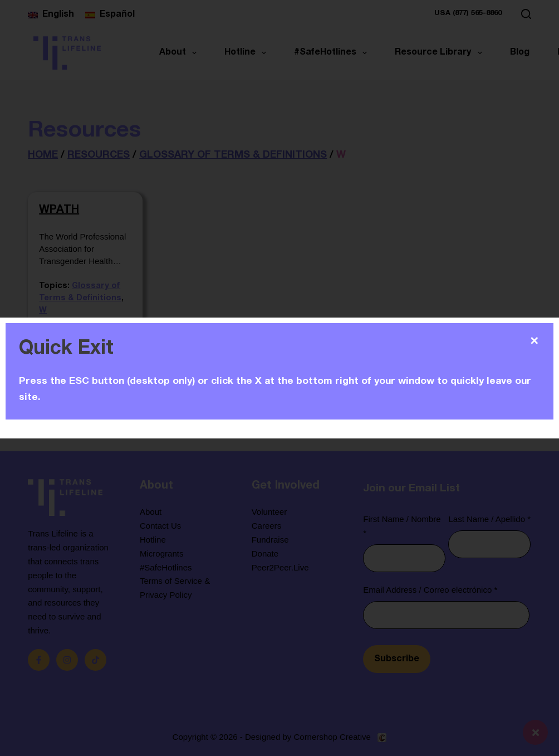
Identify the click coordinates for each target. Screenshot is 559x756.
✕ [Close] (534, 341)
